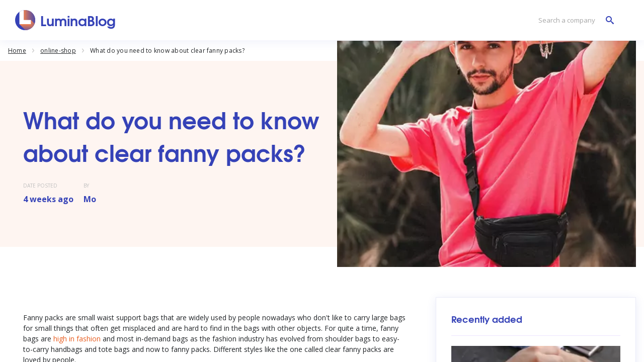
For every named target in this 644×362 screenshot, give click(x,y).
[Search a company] (574, 20)
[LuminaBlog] (66, 20)
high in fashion (77, 339)
